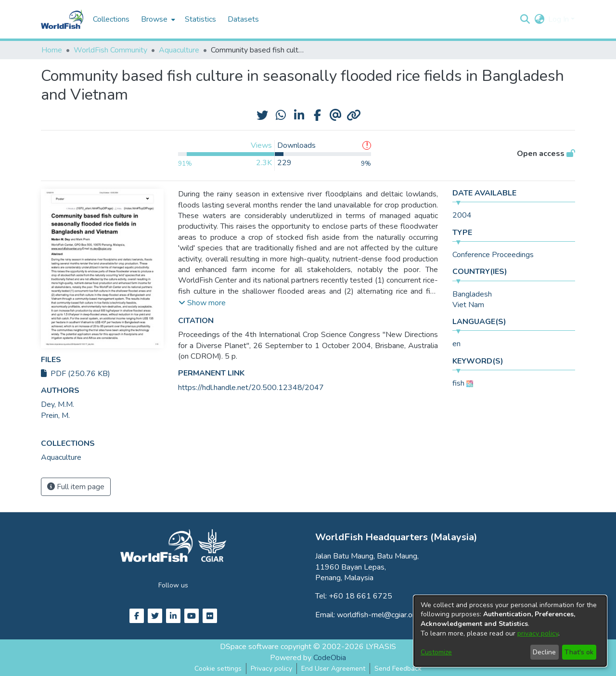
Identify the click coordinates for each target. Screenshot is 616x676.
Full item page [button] (76, 487)
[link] (61, 457)
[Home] (62, 19)
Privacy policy (271, 669)
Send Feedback (398, 669)
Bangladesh (472, 294)
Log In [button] (559, 19)
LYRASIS (381, 647)
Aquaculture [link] (179, 50)
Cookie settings (218, 669)
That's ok (579, 652)
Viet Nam (468, 305)
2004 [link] (462, 215)
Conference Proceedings (493, 255)
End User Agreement (333, 669)
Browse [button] (154, 19)
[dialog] (510, 631)
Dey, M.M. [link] (58, 404)
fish (458, 383)
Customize (436, 652)
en (456, 344)
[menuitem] (157, 19)
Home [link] (52, 50)
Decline (544, 652)
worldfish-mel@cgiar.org (378, 615)
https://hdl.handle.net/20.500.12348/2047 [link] (251, 388)
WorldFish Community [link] (110, 50)
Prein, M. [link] (55, 416)
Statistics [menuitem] (200, 19)
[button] (525, 19)
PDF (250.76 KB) (76, 374)
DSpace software (249, 647)
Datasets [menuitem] (243, 19)
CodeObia (330, 658)
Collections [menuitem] (111, 19)
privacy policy (538, 633)
